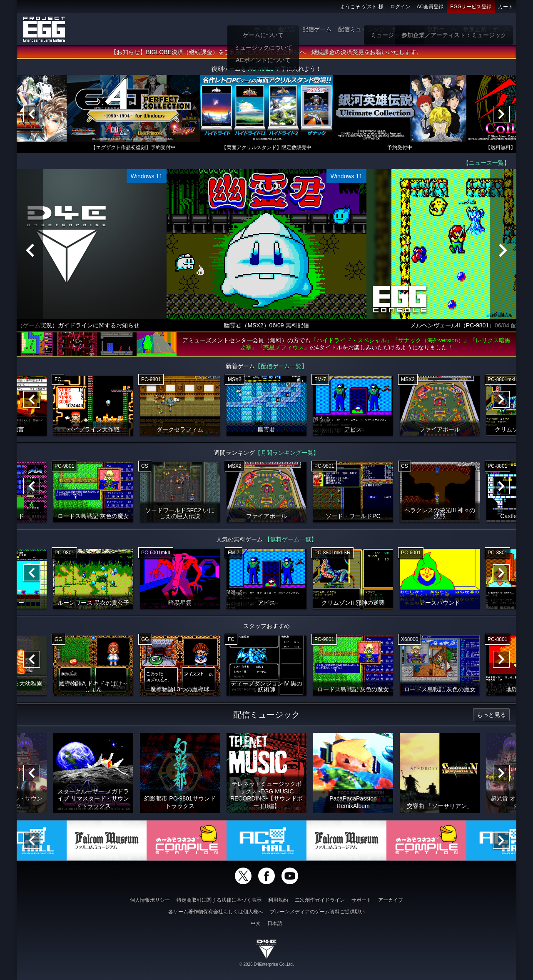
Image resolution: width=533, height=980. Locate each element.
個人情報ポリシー (150, 900)
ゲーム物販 (406, 29)
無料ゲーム (442, 29)
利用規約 (278, 900)
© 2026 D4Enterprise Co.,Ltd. (266, 964)
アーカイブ (391, 900)
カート (506, 7)
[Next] (501, 115)
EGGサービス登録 (471, 7)
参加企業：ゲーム (486, 29)
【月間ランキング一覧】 (287, 453)
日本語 (275, 923)
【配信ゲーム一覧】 (281, 367)
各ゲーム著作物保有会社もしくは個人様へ (216, 912)
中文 (256, 923)
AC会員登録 (430, 7)
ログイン (400, 7)
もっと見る (491, 715)
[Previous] (32, 115)
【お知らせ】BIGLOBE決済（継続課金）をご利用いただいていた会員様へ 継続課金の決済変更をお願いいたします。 (266, 52)
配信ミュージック (361, 29)
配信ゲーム (317, 29)
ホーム (263, 29)
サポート (361, 900)
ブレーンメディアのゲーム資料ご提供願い (317, 912)
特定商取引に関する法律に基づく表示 (219, 900)
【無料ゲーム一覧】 (291, 540)
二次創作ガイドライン (320, 900)
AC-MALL (261, 69)
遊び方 (287, 29)
